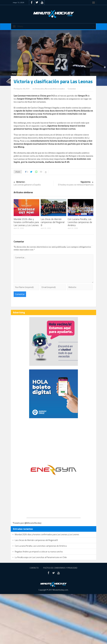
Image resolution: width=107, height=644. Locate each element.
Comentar (72, 89)
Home (14, 74)
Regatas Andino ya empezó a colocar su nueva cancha (39, 552)
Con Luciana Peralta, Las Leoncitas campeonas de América (80, 222)
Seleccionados (59, 89)
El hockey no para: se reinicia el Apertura (74, 183)
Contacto (34, 568)
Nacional (48, 89)
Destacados (23, 74)
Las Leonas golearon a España (34, 183)
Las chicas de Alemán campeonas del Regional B (53, 222)
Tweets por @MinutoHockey (27, 523)
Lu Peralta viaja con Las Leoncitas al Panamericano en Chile (41, 557)
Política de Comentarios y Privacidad (60, 568)
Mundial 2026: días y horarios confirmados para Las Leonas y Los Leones (26, 222)
